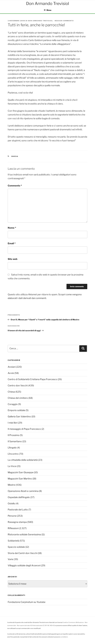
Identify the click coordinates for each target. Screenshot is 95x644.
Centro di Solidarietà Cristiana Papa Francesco (32, 379)
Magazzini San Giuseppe (21, 472)
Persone (12, 516)
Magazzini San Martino (20, 479)
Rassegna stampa (17, 522)
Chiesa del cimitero (18, 398)
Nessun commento (64, 21)
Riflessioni (13, 528)
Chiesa (15, 156)
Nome (12, 228)
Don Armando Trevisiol (41, 21)
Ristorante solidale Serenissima (24, 534)
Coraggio (13, 404)
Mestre (11, 485)
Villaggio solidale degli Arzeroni (24, 565)
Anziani (12, 367)
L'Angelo (12, 448)
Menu (48, 10)
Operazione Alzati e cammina (23, 491)
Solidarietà (13, 541)
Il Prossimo (14, 435)
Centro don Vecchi (18, 385)
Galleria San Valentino (19, 416)
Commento (15, 186)
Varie (10, 559)
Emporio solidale (16, 410)
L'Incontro (13, 454)
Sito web (13, 259)
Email (12, 243)
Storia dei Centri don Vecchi (23, 553)
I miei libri (13, 423)
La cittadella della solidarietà (23, 460)
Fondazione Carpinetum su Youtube (27, 602)
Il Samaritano (15, 441)
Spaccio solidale (16, 547)
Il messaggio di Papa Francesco (24, 429)
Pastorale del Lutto (18, 510)
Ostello (11, 503)
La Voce (12, 466)
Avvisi (11, 373)
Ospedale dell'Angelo (19, 497)
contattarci (64, 637)
